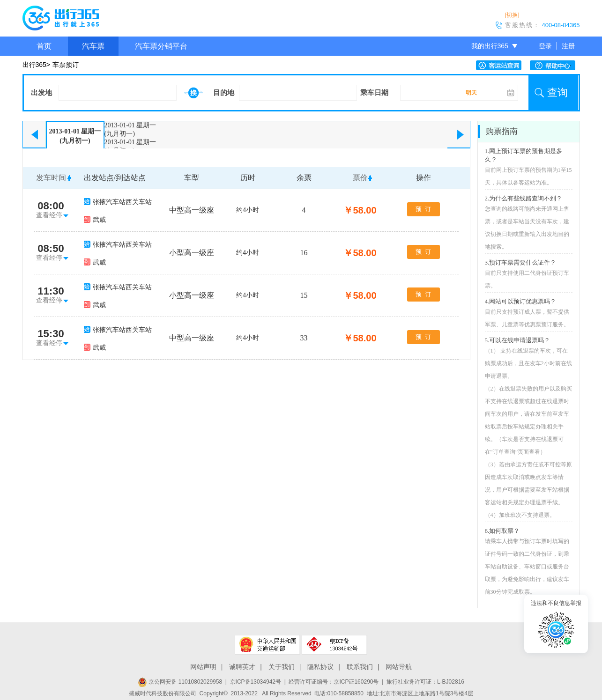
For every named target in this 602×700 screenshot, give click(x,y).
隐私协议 (320, 667)
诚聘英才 (242, 667)
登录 (545, 46)
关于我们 (282, 667)
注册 (568, 46)
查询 (557, 92)
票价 (360, 178)
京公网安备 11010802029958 (180, 682)
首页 (44, 46)
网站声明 (203, 667)
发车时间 (51, 178)
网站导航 (399, 667)
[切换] (512, 15)
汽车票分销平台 (161, 46)
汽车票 (93, 46)
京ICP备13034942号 (256, 682)
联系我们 (360, 667)
